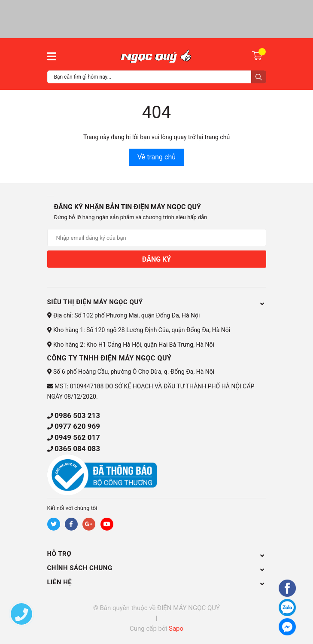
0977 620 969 (77, 426)
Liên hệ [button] (157, 582)
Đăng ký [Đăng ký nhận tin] (156, 259)
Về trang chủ (156, 157)
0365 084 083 (77, 449)
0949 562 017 (77, 437)
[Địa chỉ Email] (157, 238)
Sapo (176, 629)
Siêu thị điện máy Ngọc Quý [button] (157, 302)
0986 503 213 (77, 415)
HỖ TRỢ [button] (157, 554)
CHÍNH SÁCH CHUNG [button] (157, 568)
